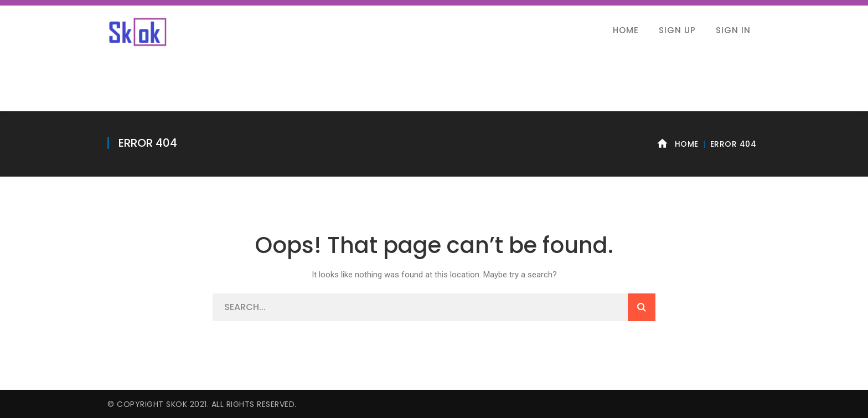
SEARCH (642, 307)
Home (687, 144)
